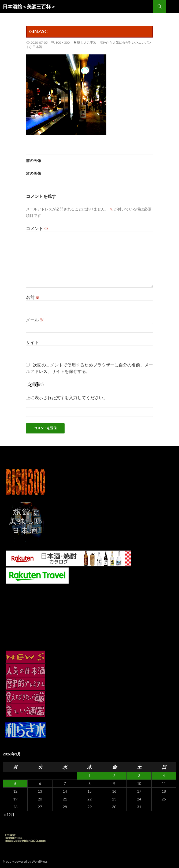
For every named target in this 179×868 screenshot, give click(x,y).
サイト (32, 342)
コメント (37, 228)
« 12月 (9, 815)
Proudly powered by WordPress (25, 861)
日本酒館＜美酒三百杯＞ (29, 6)
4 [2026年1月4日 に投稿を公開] (164, 776)
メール (35, 320)
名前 (33, 297)
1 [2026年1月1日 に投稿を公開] (89, 776)
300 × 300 (63, 42)
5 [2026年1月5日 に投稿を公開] (15, 783)
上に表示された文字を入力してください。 (67, 397)
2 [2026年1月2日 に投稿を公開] (114, 776)
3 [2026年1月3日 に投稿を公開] (139, 776)
